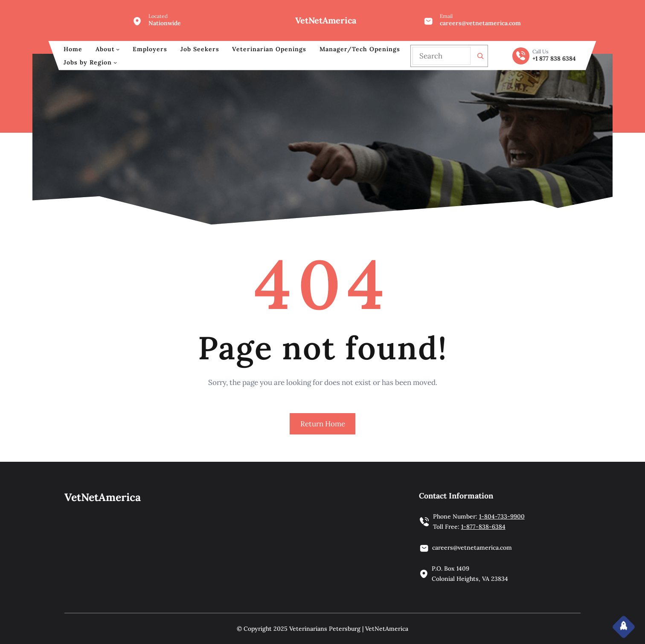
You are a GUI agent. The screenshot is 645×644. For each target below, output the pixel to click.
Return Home (323, 424)
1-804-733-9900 (502, 516)
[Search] (480, 56)
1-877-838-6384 (483, 527)
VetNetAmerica (326, 20)
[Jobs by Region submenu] (115, 62)
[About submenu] (118, 49)
